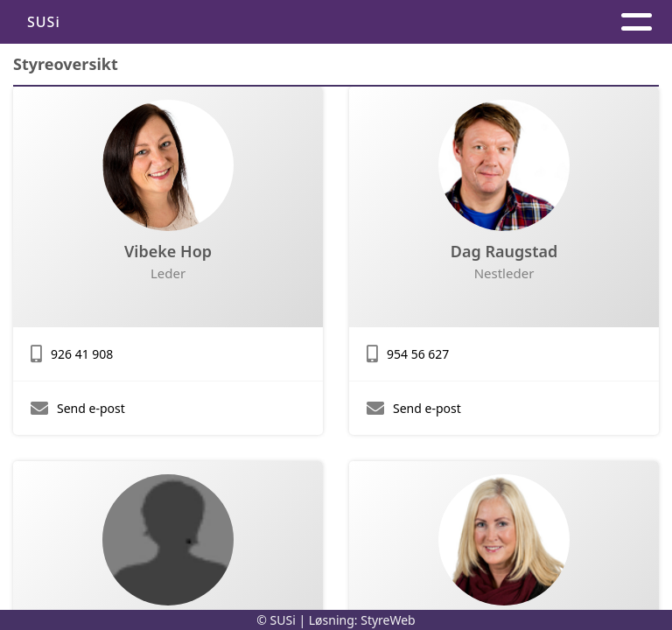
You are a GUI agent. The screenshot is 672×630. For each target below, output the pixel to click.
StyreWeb (388, 620)
